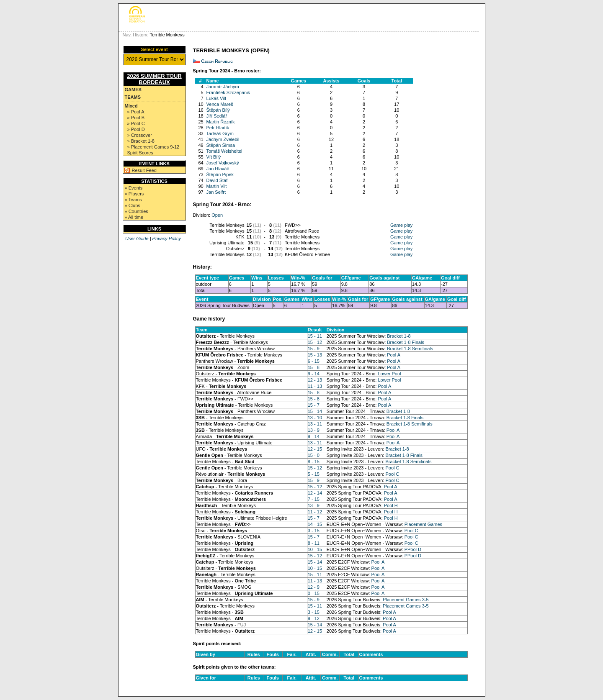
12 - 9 (314, 587)
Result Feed (144, 170)
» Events (134, 188)
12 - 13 (315, 380)
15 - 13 (315, 355)
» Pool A (136, 112)
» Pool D (136, 129)
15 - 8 (314, 367)
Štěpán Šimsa (221, 145)
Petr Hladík (218, 128)
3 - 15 (314, 531)
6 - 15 (314, 361)
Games (133, 90)
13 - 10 (315, 418)
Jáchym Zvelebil (223, 139)
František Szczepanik (228, 92)
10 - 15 (315, 549)
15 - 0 (314, 455)
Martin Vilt (217, 186)
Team (202, 330)
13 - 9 (314, 430)
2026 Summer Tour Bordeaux (154, 79)
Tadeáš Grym (220, 133)
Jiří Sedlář (217, 116)
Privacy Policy (167, 238)
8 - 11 (314, 543)
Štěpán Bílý (218, 110)
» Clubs (133, 205)
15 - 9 (314, 349)
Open (217, 215)
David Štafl (218, 180)
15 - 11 (315, 336)
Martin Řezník (221, 122)
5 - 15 (314, 474)
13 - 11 (315, 424)
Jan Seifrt (216, 192)
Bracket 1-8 (399, 336)
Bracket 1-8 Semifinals (410, 349)
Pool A (394, 355)
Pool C (392, 468)
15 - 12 (315, 342)
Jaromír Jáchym (223, 87)
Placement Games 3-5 (406, 600)
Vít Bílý (214, 157)
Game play (401, 225)
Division (336, 330)
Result (315, 330)
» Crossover (140, 135)
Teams (133, 97)
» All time (134, 217)
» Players (134, 194)
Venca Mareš (220, 104)
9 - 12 (314, 618)
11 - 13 (315, 386)
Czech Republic (217, 61)
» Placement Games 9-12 (153, 147)
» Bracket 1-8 (141, 141)
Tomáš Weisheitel (224, 151)
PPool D (413, 549)
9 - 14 (314, 374)
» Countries (137, 211)
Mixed (131, 106)
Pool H (391, 505)
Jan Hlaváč (218, 169)
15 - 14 (315, 411)
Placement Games (423, 524)
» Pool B (136, 118)
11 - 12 (315, 512)
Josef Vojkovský (223, 163)
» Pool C (136, 123)
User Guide (137, 238)
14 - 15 (315, 524)
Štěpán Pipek (220, 174)
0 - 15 (314, 593)
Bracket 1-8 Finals (406, 342)
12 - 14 (315, 493)
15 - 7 (314, 405)
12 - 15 (315, 449)
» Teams (133, 200)
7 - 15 (314, 499)
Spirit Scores (140, 153)
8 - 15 (314, 462)
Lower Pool (389, 374)
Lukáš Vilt (216, 98)
